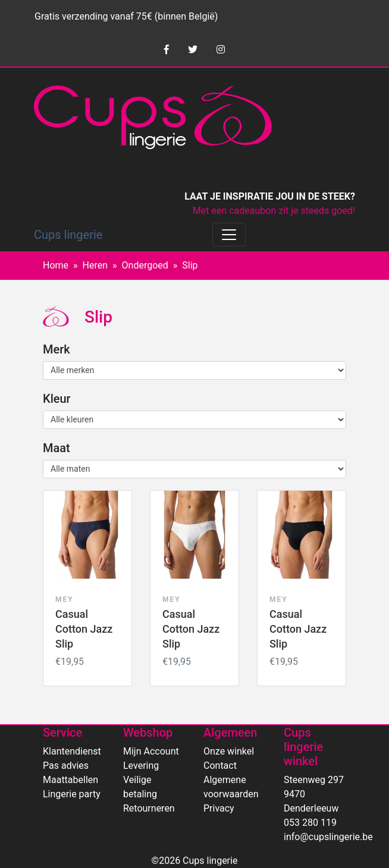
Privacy (219, 808)
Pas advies (66, 766)
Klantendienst (72, 751)
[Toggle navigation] (229, 235)
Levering (141, 766)
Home (56, 265)
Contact (220, 766)
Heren (95, 265)
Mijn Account (151, 751)
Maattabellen (70, 780)
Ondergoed (145, 265)
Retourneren (149, 808)
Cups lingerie (68, 235)
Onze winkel (229, 751)
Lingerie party (72, 794)
